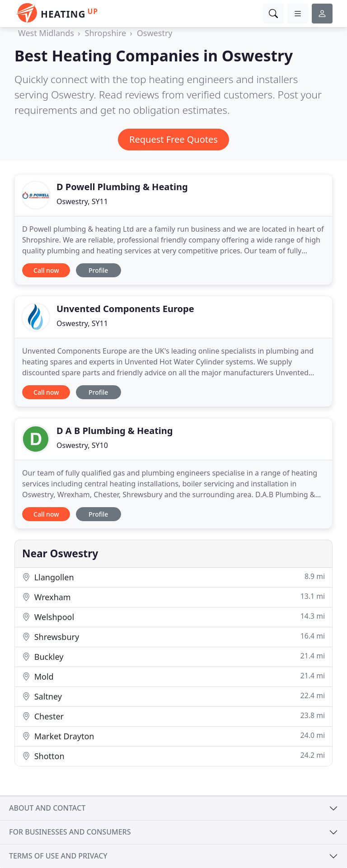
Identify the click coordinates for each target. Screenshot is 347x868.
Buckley (173, 656)
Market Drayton (173, 736)
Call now (46, 270)
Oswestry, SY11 (82, 201)
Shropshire (106, 33)
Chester (173, 716)
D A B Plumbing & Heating (115, 431)
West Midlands (46, 33)
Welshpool (173, 617)
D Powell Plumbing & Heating (122, 187)
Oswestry (155, 33)
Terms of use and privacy (58, 856)
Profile (98, 270)
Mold (173, 676)
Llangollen (173, 577)
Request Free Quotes (173, 139)
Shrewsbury (173, 637)
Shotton (173, 756)
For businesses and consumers (70, 832)
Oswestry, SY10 (82, 445)
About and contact (47, 808)
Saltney (173, 696)
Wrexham (173, 597)
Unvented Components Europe (125, 309)
